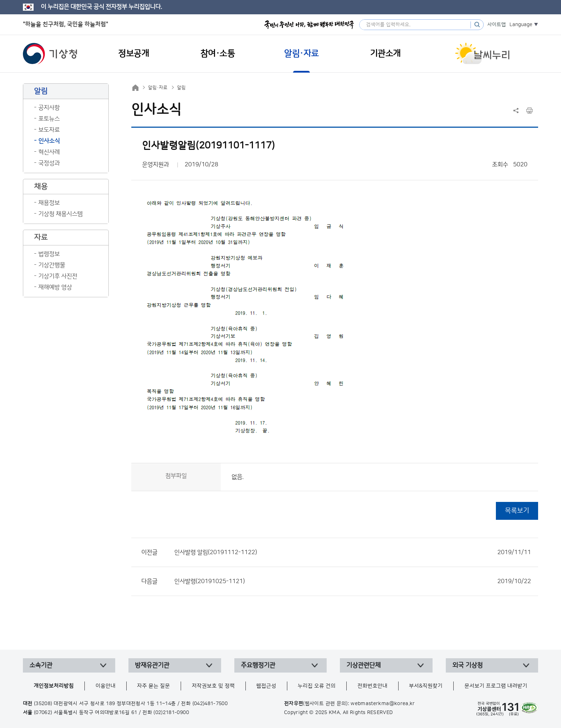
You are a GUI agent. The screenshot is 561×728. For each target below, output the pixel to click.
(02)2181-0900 (171, 713)
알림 (181, 88)
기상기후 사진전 (58, 276)
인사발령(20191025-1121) (353, 581)
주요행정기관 (258, 665)
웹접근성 (266, 686)
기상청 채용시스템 (60, 214)
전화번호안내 (372, 686)
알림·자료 (158, 88)
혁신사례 (49, 152)
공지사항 (49, 108)
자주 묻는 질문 (153, 686)
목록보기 (517, 511)
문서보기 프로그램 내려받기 (496, 686)
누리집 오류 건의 (317, 686)
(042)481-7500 (210, 704)
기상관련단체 (364, 665)
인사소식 (49, 141)
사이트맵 (497, 25)
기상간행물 (52, 265)
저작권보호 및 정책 (213, 686)
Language (521, 25)
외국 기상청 (467, 665)
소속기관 (41, 665)
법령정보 (49, 254)
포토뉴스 (49, 119)
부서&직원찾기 (426, 686)
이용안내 (106, 686)
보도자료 (49, 130)
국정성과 (49, 163)
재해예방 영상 (55, 287)
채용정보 (49, 203)
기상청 (50, 54)
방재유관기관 (152, 665)
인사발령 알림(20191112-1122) (353, 552)
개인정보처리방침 (54, 686)
